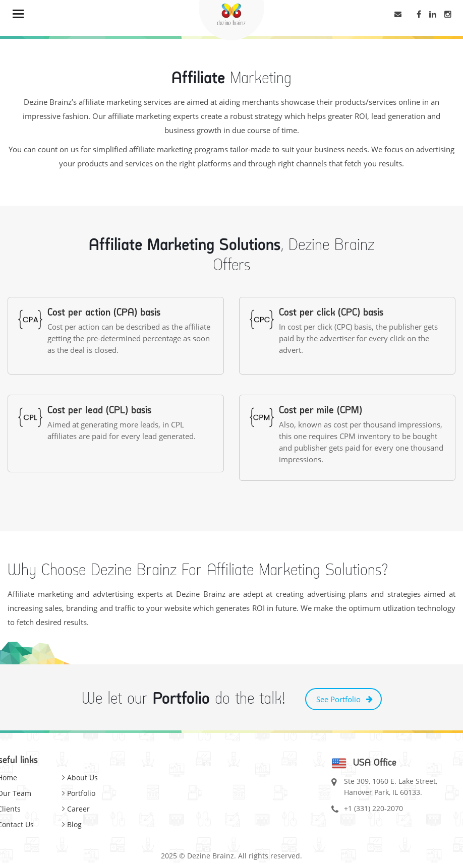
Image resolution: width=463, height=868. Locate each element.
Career (78, 809)
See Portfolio (338, 699)
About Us (82, 778)
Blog (74, 824)
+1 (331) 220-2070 (373, 808)
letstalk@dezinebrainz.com (401, 15)
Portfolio (81, 793)
